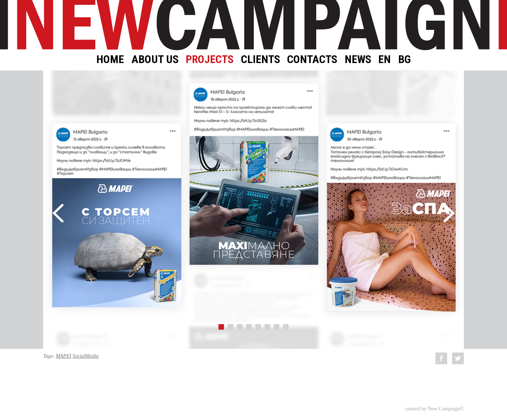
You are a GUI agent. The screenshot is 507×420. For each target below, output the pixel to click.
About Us (155, 59)
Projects (210, 59)
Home (110, 59)
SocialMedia (86, 356)
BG (404, 59)
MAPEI (63, 356)
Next (449, 213)
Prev (58, 213)
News (358, 59)
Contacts (312, 59)
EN (384, 59)
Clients (261, 59)
